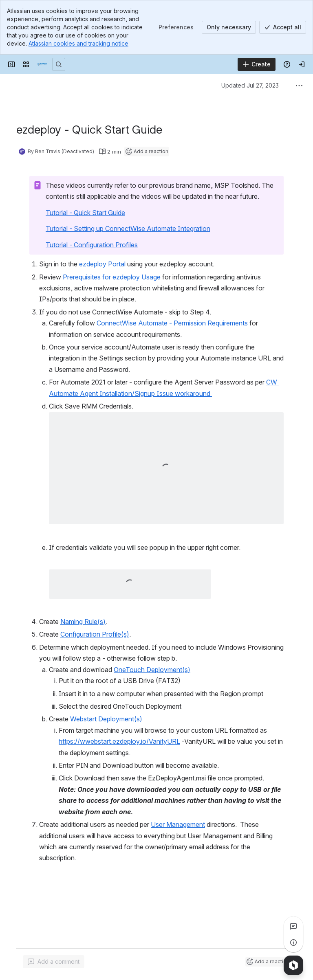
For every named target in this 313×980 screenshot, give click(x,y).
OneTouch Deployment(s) (152, 670)
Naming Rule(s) (83, 622)
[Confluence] (42, 64)
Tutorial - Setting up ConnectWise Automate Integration (128, 229)
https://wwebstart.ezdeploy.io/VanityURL (119, 741)
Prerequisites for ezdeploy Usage (112, 277)
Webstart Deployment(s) (106, 719)
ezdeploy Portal (103, 264)
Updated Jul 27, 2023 (250, 85)
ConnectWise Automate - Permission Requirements (172, 323)
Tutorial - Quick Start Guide (85, 213)
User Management (178, 824)
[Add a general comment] (54, 962)
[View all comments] (293, 926)
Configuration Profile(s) (95, 634)
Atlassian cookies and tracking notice (78, 43)
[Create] (257, 64)
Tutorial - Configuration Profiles (92, 245)
